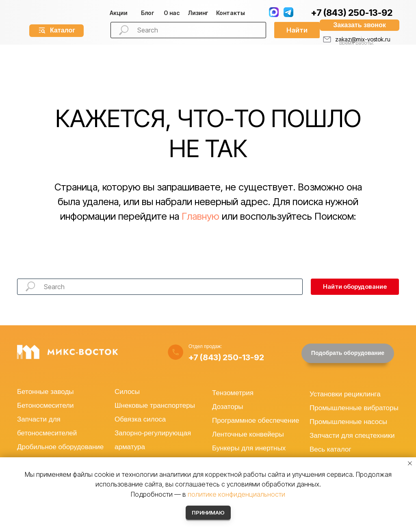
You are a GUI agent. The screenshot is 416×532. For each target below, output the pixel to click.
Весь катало (329, 449)
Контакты (231, 13)
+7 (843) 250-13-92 (352, 13)
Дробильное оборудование (60, 447)
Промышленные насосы (348, 422)
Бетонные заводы (45, 392)
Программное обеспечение (256, 421)
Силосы (127, 392)
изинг (198, 13)
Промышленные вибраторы (354, 408)
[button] (360, 25)
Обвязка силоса (140, 419)
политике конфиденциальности (236, 494)
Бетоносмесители (45, 405)
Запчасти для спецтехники (352, 436)
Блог (148, 13)
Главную (200, 216)
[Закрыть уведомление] (410, 463)
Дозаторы (228, 407)
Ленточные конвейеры (248, 434)
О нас (172, 13)
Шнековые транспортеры (155, 405)
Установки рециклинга (345, 394)
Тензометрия (233, 393)
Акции (119, 13)
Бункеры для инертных (249, 448)
